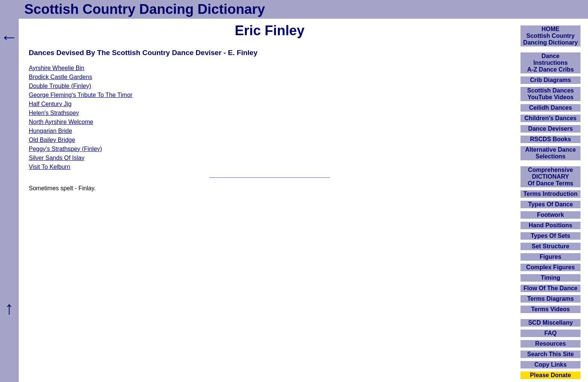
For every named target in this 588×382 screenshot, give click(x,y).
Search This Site (551, 354)
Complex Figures (550, 267)
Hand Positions (550, 225)
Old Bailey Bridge (52, 140)
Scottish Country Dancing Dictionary (145, 9)
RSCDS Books (550, 139)
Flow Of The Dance (550, 288)
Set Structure (550, 246)
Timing (550, 278)
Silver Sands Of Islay (57, 158)
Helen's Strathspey (54, 113)
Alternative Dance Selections (550, 153)
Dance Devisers (550, 129)
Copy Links (550, 365)
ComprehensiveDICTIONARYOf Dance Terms (550, 177)
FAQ (551, 333)
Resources (550, 344)
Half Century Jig (50, 104)
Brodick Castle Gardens (61, 77)
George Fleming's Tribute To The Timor (81, 95)
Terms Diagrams (550, 299)
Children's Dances (551, 118)
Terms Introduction (551, 194)
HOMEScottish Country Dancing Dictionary (550, 36)
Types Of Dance (550, 204)
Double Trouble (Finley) (60, 86)
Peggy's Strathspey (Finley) (65, 149)
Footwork (550, 215)
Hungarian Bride (51, 131)
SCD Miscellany (550, 323)
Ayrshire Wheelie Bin (57, 68)
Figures (550, 257)
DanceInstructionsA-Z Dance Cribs (550, 63)
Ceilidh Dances (551, 108)
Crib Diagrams (550, 80)
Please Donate (550, 375)
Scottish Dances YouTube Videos (550, 94)
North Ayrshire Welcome (61, 122)
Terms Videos (550, 309)
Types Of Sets (550, 236)
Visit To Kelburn (50, 167)
